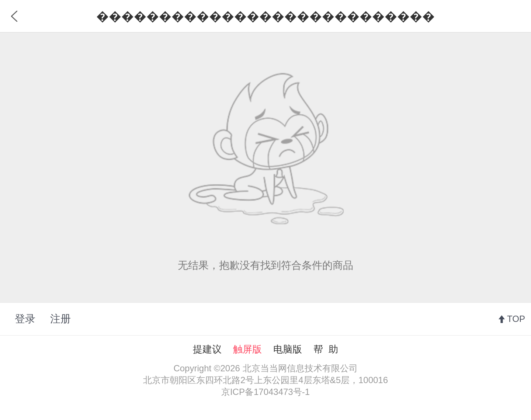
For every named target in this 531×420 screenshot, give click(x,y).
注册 (60, 319)
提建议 (207, 349)
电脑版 (288, 349)
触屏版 (247, 349)
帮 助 (326, 349)
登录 (25, 319)
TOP (516, 319)
